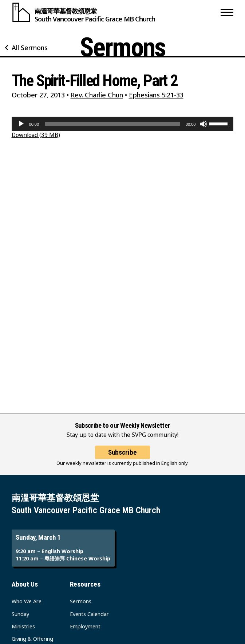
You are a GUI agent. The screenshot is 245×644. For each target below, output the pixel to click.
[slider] (112, 124)
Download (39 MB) (36, 135)
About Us (25, 584)
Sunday (20, 614)
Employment (85, 626)
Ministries (23, 626)
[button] (227, 12)
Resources (85, 584)
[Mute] (203, 124)
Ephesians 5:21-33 (156, 95)
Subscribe (122, 452)
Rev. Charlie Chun (97, 95)
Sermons (81, 601)
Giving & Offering (32, 639)
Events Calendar (89, 614)
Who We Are (27, 601)
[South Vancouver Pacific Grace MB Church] (115, 12)
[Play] (21, 124)
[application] (123, 124)
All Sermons (30, 48)
